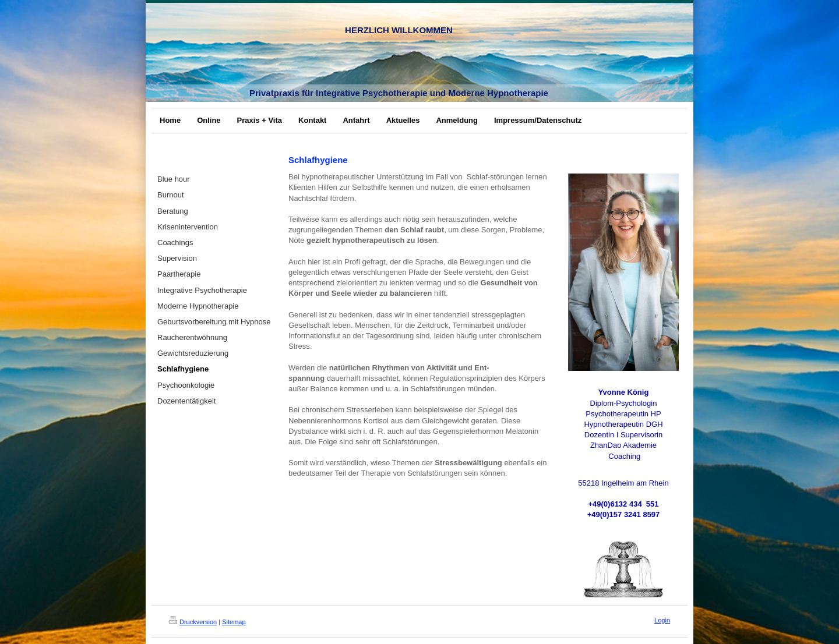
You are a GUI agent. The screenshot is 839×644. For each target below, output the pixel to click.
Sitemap (234, 622)
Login (662, 620)
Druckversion (193, 622)
